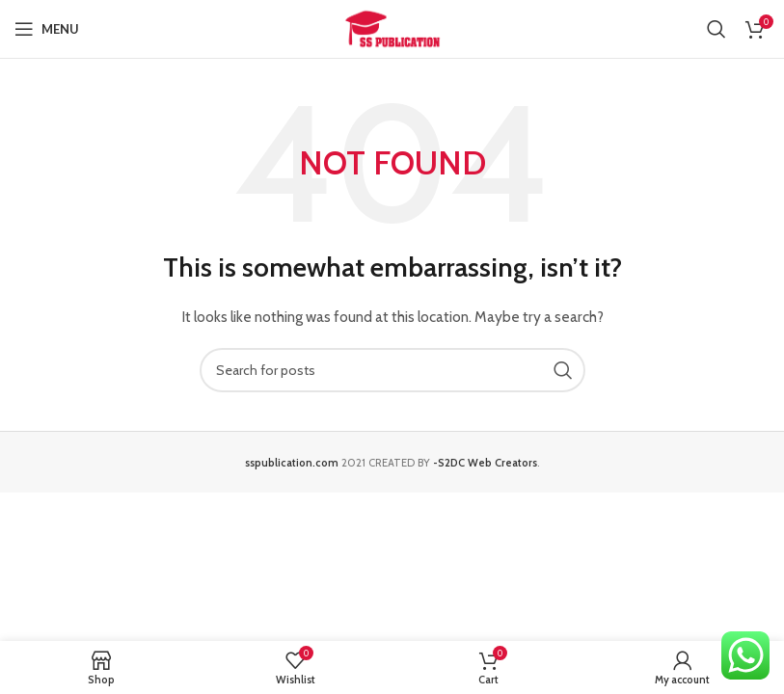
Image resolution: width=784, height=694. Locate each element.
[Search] (716, 29)
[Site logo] (392, 27)
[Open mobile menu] (47, 29)
